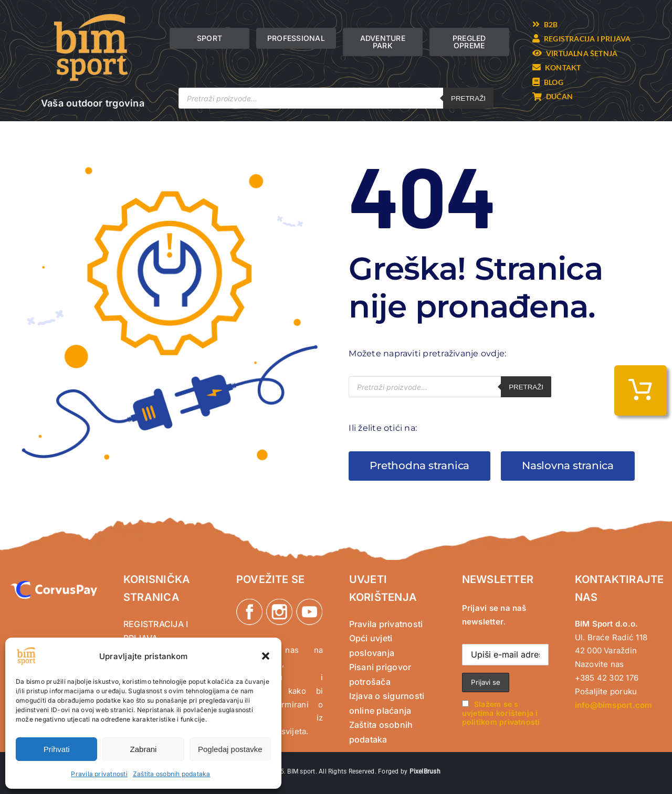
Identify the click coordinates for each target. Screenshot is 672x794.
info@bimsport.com (614, 705)
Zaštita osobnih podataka (172, 774)
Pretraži (468, 98)
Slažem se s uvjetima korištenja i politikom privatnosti (501, 713)
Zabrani (144, 749)
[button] (266, 656)
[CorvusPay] (54, 585)
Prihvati (57, 749)
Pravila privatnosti (99, 774)
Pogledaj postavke (230, 749)
